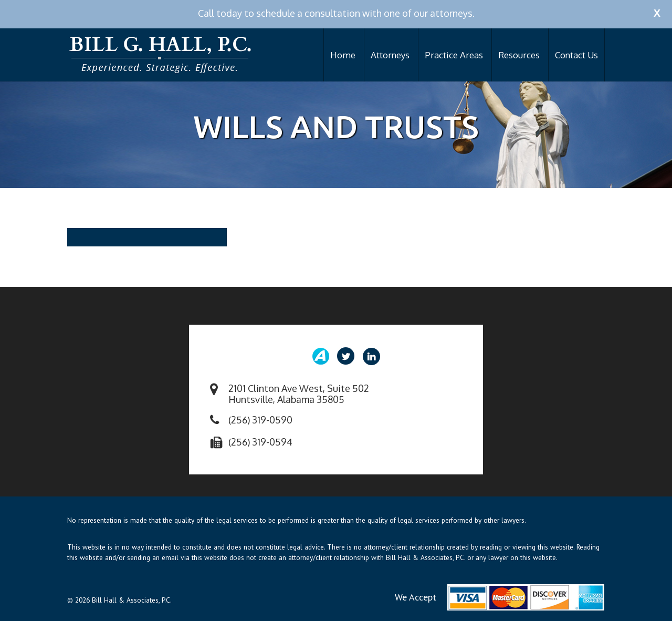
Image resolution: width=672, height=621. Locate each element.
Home (343, 55)
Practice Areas (454, 55)
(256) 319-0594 (260, 442)
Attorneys (390, 55)
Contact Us (576, 55)
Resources (519, 55)
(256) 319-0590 (260, 420)
